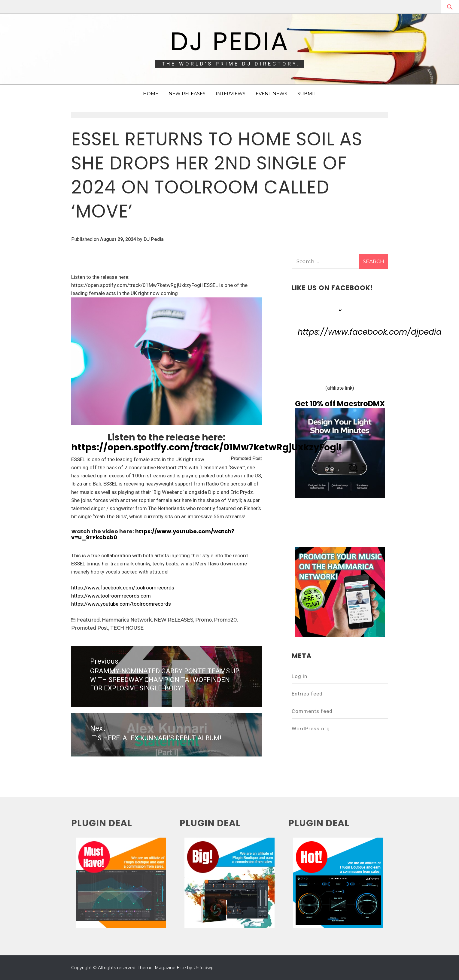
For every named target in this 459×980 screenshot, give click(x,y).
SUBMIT (307, 94)
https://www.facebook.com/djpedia (370, 332)
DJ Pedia (230, 41)
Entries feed (307, 694)
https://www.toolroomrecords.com (111, 596)
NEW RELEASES (187, 94)
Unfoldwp (204, 968)
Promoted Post (90, 628)
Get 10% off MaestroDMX (340, 404)
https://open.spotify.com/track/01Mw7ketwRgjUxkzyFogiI (206, 447)
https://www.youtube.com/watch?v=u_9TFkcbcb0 (153, 534)
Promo (204, 620)
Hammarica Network (127, 620)
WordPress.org (311, 729)
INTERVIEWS (231, 94)
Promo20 (225, 620)
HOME (151, 94)
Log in (299, 676)
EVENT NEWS (271, 94)
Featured (88, 620)
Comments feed (312, 711)
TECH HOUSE (127, 628)
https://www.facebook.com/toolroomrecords (123, 588)
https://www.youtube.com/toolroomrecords (121, 604)
